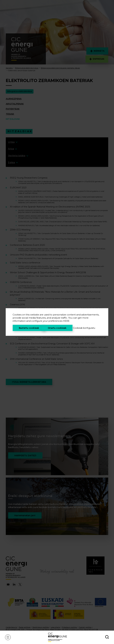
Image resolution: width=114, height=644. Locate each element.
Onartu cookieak (57, 328)
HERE (66, 321)
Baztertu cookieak (29, 328)
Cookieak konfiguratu (84, 328)
